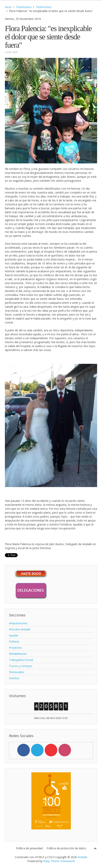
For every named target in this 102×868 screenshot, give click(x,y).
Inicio (8, 7)
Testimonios (24, 7)
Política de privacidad (29, 848)
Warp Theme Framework (59, 861)
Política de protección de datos (66, 848)
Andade (82, 857)
